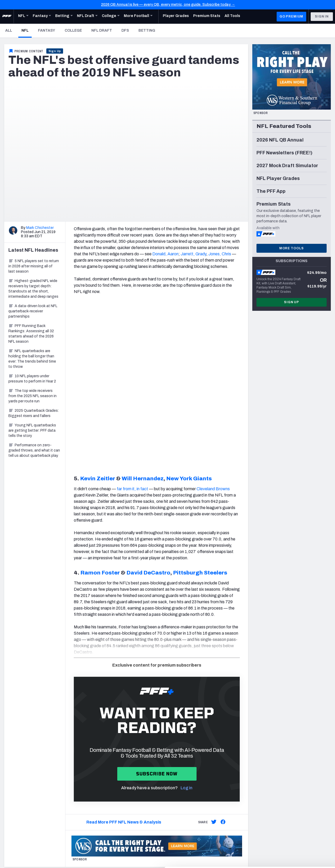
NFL (27, 30)
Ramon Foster (100, 413)
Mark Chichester (40, 228)
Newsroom (13, 745)
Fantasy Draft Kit (104, 784)
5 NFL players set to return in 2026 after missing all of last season (34, 266)
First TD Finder (102, 745)
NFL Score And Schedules (111, 752)
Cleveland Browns (213, 329)
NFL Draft (102, 30)
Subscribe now (157, 614)
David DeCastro (148, 413)
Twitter (278, 739)
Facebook (281, 758)
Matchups (98, 778)
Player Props (100, 739)
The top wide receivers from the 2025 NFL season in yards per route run (32, 396)
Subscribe (183, 739)
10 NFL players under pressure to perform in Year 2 (32, 379)
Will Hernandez (143, 319)
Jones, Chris (220, 254)
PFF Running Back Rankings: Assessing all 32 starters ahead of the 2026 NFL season (31, 334)
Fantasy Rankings (105, 791)
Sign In (322, 16)
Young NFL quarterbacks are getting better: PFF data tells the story (32, 430)
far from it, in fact (132, 329)
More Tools (292, 248)
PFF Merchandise (189, 752)
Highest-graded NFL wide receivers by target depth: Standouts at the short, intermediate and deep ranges (33, 289)
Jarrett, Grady (193, 254)
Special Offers (186, 745)
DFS (125, 30)
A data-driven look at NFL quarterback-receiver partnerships (33, 311)
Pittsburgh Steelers (200, 413)
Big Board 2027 (103, 797)
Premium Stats (102, 765)
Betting (147, 30)
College (73, 30)
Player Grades (101, 758)
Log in (186, 628)
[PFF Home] (7, 16)
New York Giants (189, 319)
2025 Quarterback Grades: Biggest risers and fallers (34, 413)
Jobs (9, 739)
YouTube (280, 752)
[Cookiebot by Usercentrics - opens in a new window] (34, 858)
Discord (279, 765)
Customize (292, 832)
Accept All (291, 815)
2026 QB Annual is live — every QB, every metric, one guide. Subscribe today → (168, 5)
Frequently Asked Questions (199, 782)
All (9, 30)
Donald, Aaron (165, 254)
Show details (81, 858)
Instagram (281, 745)
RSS (276, 778)
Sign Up (55, 51)
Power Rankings (103, 771)
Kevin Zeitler (98, 319)
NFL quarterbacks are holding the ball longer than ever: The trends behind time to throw (32, 359)
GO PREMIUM (291, 16)
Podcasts (281, 771)
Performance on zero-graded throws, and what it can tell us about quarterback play (34, 450)
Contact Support (189, 775)
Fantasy (47, 30)
